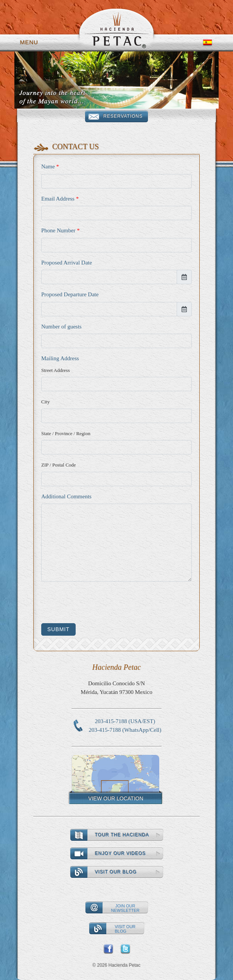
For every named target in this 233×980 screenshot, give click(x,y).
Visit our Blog (116, 872)
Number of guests (61, 327)
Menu (29, 42)
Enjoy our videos (121, 854)
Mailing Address (60, 358)
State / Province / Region (66, 433)
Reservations (123, 116)
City (45, 402)
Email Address (60, 199)
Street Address (55, 370)
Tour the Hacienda (122, 835)
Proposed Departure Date (70, 294)
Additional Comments (66, 496)
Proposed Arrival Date (67, 263)
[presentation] (99, 602)
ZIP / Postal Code (59, 465)
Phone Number (61, 230)
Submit (58, 629)
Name (50, 166)
